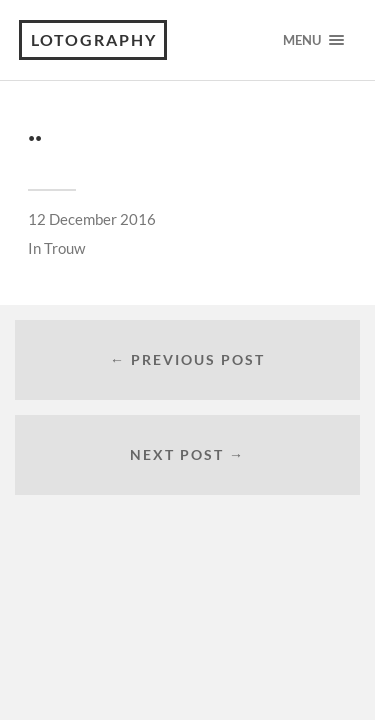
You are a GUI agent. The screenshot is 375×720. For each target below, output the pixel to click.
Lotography (94, 39)
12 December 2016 (92, 219)
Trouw (64, 248)
